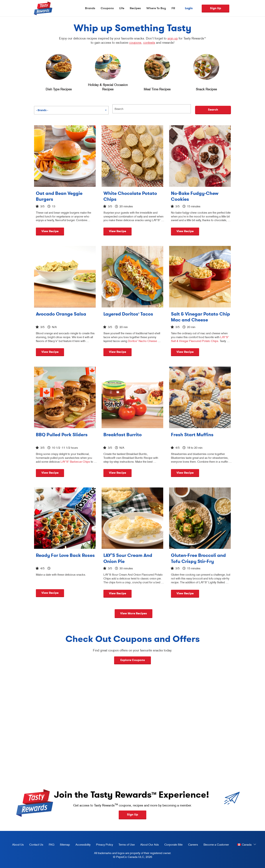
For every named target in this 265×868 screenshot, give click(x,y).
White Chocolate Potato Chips (130, 196)
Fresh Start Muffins (192, 435)
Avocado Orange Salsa (61, 314)
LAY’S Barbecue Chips (75, 462)
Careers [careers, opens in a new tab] (192, 845)
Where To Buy (156, 8)
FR (173, 8)
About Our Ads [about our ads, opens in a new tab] (148, 845)
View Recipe (50, 231)
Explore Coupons (133, 660)
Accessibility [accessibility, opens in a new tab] (82, 845)
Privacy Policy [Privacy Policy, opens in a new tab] (103, 845)
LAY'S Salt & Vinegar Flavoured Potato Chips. (200, 339)
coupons (135, 43)
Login (189, 8)
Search (213, 110)
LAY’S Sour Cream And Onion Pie (128, 558)
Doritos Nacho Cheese (142, 341)
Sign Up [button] (132, 814)
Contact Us (36, 844)
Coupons (107, 8)
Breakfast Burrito (123, 435)
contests (149, 43)
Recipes (135, 8)
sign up (173, 38)
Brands (90, 8)
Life (122, 8)
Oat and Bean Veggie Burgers (59, 196)
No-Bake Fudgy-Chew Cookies (195, 196)
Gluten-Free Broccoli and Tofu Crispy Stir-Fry (198, 558)
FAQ (52, 844)
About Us (18, 844)
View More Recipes (134, 613)
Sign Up (215, 8)
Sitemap (65, 844)
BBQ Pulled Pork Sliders (62, 435)
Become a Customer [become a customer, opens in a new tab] (215, 845)
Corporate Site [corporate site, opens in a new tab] (172, 845)
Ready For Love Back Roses (65, 555)
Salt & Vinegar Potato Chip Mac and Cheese (200, 317)
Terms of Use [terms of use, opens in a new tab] (125, 845)
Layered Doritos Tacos (128, 314)
